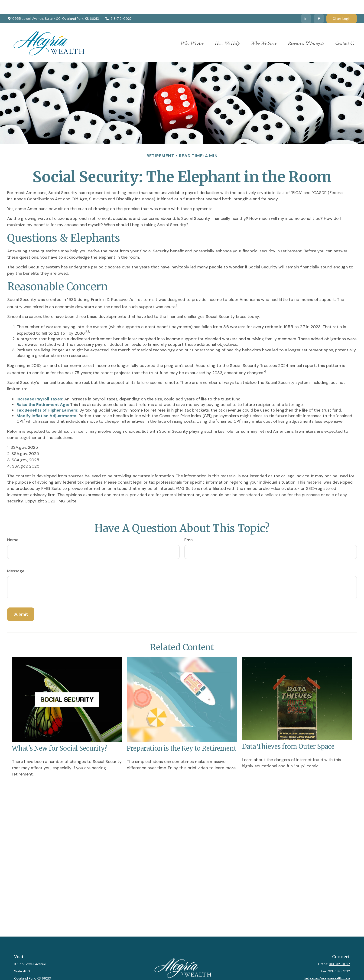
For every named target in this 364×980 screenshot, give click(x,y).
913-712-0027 (118, 5)
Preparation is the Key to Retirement (182, 734)
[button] (192, 29)
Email (189, 526)
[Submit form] (21, 600)
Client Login (342, 5)
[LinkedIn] (306, 5)
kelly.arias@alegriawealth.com (327, 964)
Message (16, 557)
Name (13, 526)
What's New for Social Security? (60, 734)
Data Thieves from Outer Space (288, 733)
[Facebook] (319, 5)
